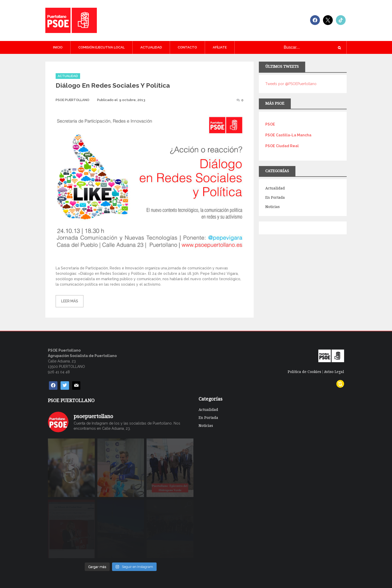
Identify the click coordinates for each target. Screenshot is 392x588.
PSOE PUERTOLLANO (73, 100)
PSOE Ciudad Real (282, 146)
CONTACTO (187, 47)
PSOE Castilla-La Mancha (288, 135)
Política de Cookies (304, 372)
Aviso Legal (334, 372)
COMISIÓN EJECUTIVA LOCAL (101, 47)
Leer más (70, 301)
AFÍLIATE (220, 47)
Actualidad (151, 47)
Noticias (272, 207)
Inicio (58, 47)
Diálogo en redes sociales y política (113, 85)
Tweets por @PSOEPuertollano (291, 84)
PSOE (270, 124)
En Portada (275, 197)
